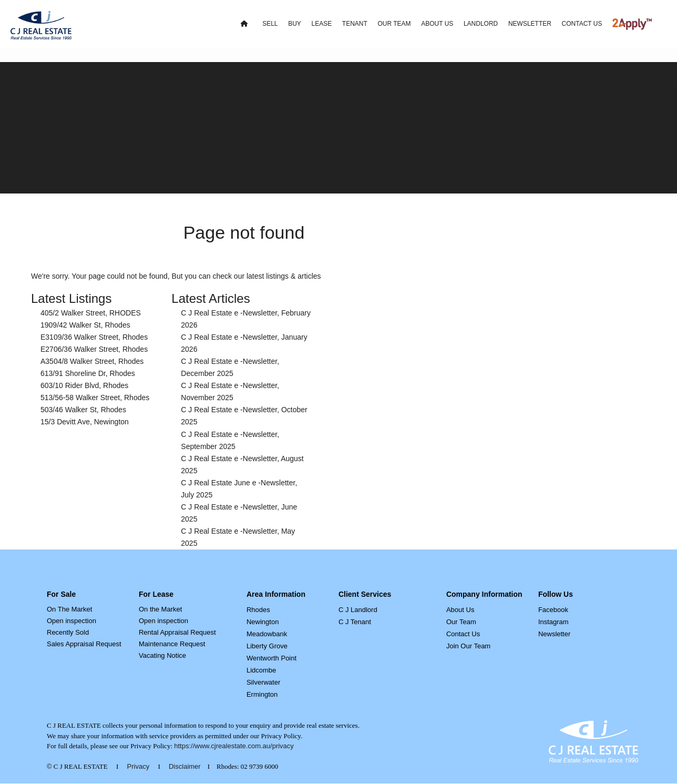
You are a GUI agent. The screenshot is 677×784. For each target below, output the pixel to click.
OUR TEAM (394, 24)
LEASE (321, 24)
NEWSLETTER (530, 24)
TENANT (355, 24)
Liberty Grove (267, 646)
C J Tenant (355, 622)
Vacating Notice (162, 655)
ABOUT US (437, 24)
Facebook (553, 610)
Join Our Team (468, 646)
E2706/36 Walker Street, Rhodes (94, 349)
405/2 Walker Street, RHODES (91, 313)
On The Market (69, 609)
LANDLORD (481, 24)
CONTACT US (582, 24)
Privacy (139, 766)
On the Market (160, 609)
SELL (270, 24)
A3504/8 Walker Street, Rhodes (92, 361)
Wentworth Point (271, 658)
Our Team (461, 622)
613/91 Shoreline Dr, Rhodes (88, 373)
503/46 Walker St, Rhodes (83, 410)
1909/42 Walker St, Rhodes (85, 325)
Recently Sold (68, 632)
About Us (460, 610)
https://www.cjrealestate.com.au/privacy (234, 746)
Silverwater (263, 682)
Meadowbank (267, 634)
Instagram (553, 622)
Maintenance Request (172, 644)
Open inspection (71, 621)
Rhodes (258, 610)
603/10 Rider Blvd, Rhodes (84, 385)
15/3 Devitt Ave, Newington (85, 422)
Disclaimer (185, 766)
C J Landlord (358, 610)
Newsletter (554, 634)
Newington (263, 622)
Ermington (262, 694)
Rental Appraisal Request (177, 632)
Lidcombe (261, 670)
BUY (295, 24)
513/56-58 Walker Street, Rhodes (95, 398)
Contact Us (463, 634)
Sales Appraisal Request (84, 644)
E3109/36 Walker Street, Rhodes (94, 337)
